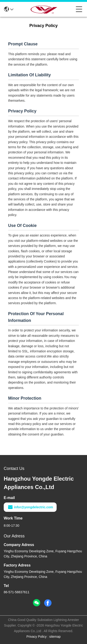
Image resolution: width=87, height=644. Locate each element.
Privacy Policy (37, 637)
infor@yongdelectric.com (30, 507)
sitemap (55, 637)
